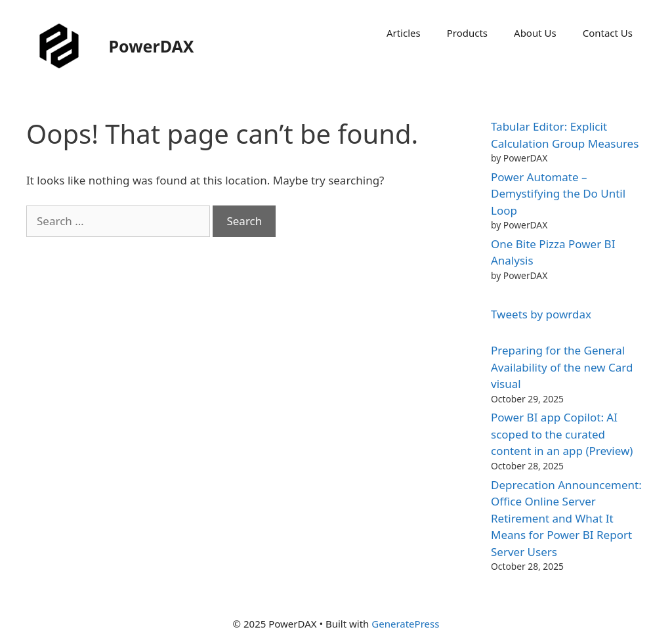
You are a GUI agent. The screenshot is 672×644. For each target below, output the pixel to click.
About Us (535, 33)
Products (467, 33)
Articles (404, 33)
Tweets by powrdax (541, 314)
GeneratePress (405, 624)
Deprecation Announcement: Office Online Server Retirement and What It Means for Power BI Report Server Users (566, 518)
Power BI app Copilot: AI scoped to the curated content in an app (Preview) (562, 434)
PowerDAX (152, 46)
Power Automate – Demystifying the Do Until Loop (558, 194)
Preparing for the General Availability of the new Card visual (562, 367)
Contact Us (608, 33)
